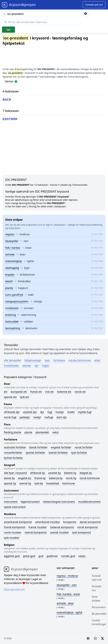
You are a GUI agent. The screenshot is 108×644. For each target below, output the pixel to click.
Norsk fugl (10, 417)
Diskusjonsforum (14, 590)
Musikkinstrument (89, 502)
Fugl (50, 412)
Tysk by (39, 483)
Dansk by (9, 478)
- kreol (68, 594)
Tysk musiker (12, 538)
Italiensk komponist (62, 527)
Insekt (71, 412)
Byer (47, 360)
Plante (28, 432)
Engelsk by (25, 478)
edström (10, 119)
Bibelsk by (70, 473)
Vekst (55, 432)
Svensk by (25, 483)
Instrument (11, 502)
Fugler (46, 366)
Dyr (37, 366)
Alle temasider (13, 360)
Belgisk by (86, 473)
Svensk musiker (59, 532)
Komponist (70, 522)
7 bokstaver (11, 111)
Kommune (68, 483)
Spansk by (10, 483)
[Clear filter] (42, 22)
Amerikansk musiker (48, 522)
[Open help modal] (16, 81)
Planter (27, 366)
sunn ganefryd (14, 295)
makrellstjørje (14, 261)
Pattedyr (25, 417)
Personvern (99, 607)
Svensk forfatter (58, 453)
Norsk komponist (88, 527)
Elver (97, 360)
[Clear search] (86, 14)
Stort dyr (62, 417)
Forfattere (59, 360)
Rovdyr (37, 417)
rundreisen (12, 308)
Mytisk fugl (85, 412)
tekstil (9, 281)
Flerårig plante (13, 432)
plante (9, 288)
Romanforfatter (13, 453)
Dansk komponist (90, 522)
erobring (11, 315)
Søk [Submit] (8, 30)
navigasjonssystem (17, 301)
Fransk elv (36, 392)
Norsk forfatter (84, 447)
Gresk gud (29, 556)
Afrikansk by (38, 473)
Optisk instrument (15, 507)
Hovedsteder (12, 366)
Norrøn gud (68, 556)
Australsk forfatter (15, 447)
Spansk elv (10, 397)
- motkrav (67, 576)
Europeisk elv (19, 392)
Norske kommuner (80, 360)
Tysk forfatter (79, 453)
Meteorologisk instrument (59, 502)
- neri (67, 585)
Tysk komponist (81, 532)
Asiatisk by (55, 473)
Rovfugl (49, 417)
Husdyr (60, 412)
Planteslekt (42, 432)
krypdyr (10, 275)
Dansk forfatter (39, 447)
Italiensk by (56, 478)
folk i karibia (13, 248)
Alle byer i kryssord (15, 473)
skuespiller (12, 241)
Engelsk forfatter (61, 447)
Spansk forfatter (35, 453)
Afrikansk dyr (12, 412)
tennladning (13, 328)
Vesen (82, 556)
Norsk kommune (90, 478)
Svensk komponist (36, 532)
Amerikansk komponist (18, 522)
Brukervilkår (99, 614)
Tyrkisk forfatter (13, 458)
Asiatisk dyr (30, 412)
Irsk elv (50, 392)
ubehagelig (12, 268)
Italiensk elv (64, 392)
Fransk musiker (38, 527)
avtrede (10, 254)
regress (10, 234)
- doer (65, 603)
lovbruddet (12, 322)
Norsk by (71, 478)
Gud (41, 556)
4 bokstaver (11, 91)
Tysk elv (24, 397)
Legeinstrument (30, 502)
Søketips (9, 81)
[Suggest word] (94, 5)
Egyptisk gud (12, 556)
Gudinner (52, 556)
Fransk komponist (15, 527)
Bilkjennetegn (33, 360)
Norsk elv (80, 392)
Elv (6, 392)
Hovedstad (53, 483)
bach (7, 100)
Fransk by (40, 478)
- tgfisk (70, 612)
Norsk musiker (13, 532)
